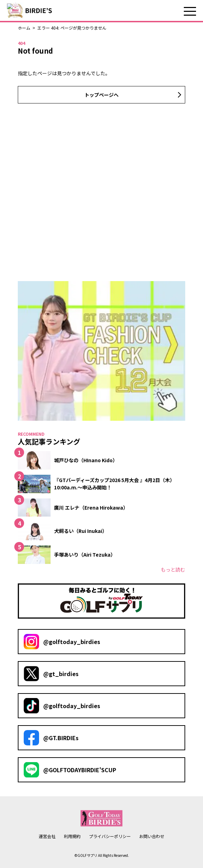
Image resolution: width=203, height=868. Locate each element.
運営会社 (47, 836)
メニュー (190, 11)
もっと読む (173, 569)
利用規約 (72, 836)
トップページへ (101, 95)
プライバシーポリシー (110, 836)
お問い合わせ (152, 836)
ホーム (24, 28)
